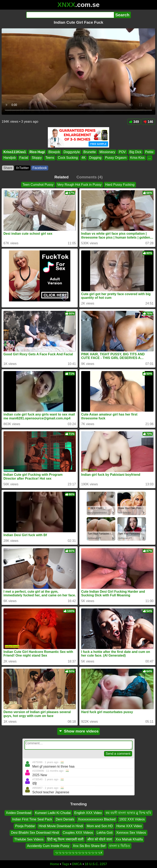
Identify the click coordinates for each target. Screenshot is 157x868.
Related (61, 177)
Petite (149, 152)
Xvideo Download (19, 813)
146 (148, 122)
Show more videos (79, 731)
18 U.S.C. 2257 (96, 864)
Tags (66, 864)
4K (84, 158)
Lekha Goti (105, 833)
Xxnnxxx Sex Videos (131, 833)
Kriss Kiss (137, 158)
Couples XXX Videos (78, 833)
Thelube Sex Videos (29, 839)
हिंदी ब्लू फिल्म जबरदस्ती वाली (65, 839)
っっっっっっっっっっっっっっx (78, 853)
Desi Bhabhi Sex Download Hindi (35, 833)
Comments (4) (90, 177)
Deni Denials (65, 820)
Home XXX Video (129, 826)
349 (134, 122)
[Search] (70, 15)
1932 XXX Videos (132, 820)
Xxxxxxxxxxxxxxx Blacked (97, 820)
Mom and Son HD (100, 826)
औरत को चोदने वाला (99, 839)
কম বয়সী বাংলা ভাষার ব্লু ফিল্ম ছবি (128, 813)
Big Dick (135, 152)
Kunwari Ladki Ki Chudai (53, 813)
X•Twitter (22, 168)
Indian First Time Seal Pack (32, 820)
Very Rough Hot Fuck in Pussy (79, 185)
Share (8, 168)
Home (55, 864)
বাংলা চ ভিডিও (120, 846)
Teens (50, 158)
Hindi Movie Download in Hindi (61, 826)
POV (122, 152)
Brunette (90, 152)
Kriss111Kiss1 (15, 152)
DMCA (77, 864)
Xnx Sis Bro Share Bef (89, 846)
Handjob (10, 158)
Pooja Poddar (25, 826)
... (150, 158)
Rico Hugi (37, 152)
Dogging (95, 158)
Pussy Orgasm (116, 158)
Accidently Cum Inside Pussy (48, 846)
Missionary (107, 152)
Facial (24, 158)
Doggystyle (72, 152)
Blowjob (54, 152)
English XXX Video (88, 813)
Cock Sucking (68, 158)
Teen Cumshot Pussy (38, 185)
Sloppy (37, 158)
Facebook (40, 168)
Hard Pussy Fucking (120, 185)
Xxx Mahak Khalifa (129, 839)
